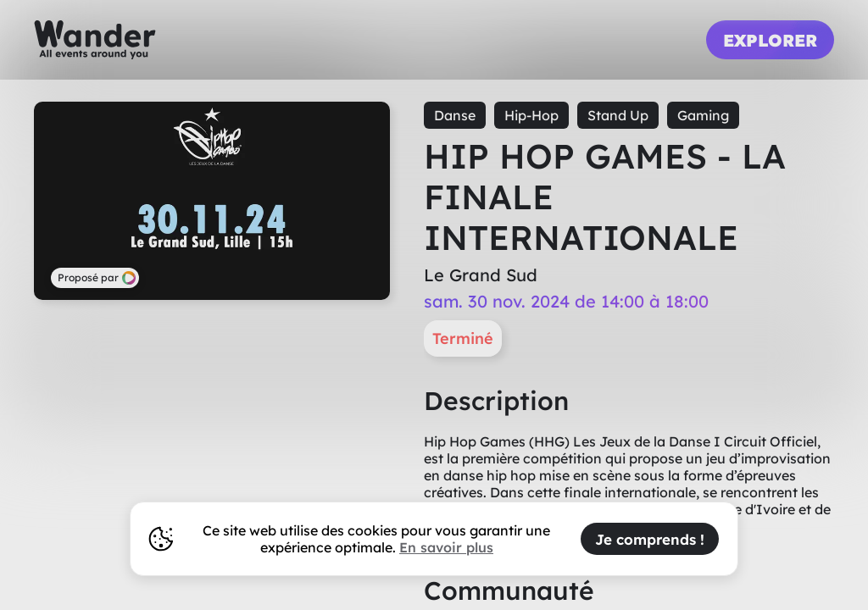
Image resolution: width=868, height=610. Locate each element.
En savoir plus (446, 547)
